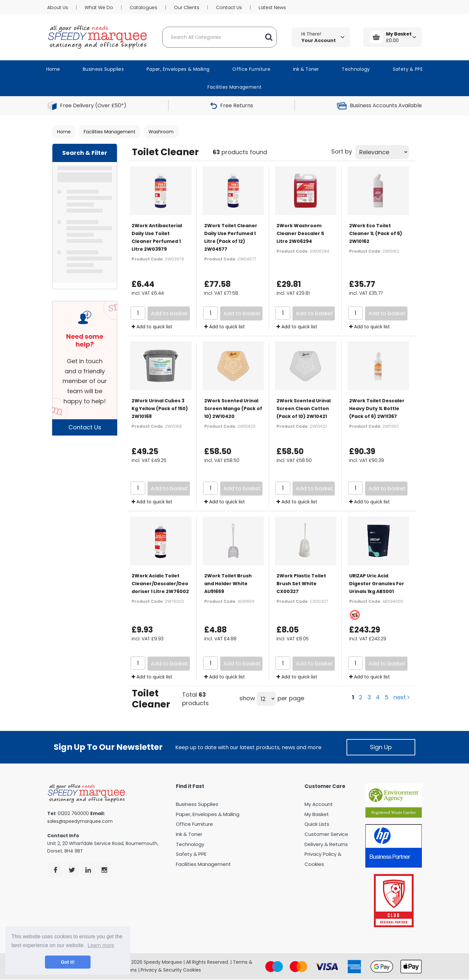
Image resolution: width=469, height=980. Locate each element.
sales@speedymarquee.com (80, 821)
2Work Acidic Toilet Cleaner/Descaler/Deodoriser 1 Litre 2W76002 (160, 584)
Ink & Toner (306, 69)
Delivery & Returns (326, 844)
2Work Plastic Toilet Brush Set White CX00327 (301, 584)
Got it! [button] (68, 962)
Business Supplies (103, 69)
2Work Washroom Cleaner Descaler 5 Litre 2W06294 (300, 233)
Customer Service (326, 834)
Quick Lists (317, 824)
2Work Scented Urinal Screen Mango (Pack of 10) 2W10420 (233, 408)
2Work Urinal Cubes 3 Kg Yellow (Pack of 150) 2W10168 (160, 408)
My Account (319, 804)
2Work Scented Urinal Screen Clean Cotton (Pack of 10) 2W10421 (304, 408)
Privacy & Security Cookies (171, 970)
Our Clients (187, 7)
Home (53, 69)
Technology (356, 69)
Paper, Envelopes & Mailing (178, 69)
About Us (58, 7)
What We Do (99, 7)
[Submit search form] (269, 37)
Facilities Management (235, 87)
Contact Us (229, 7)
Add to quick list (152, 327)
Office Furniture (251, 69)
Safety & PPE (408, 69)
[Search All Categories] (220, 37)
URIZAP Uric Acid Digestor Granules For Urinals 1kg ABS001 (377, 584)
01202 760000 (73, 813)
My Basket (317, 814)
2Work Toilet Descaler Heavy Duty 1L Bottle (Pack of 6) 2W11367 (377, 408)
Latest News (272, 7)
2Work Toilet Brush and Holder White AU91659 (228, 584)
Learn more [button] (101, 945)
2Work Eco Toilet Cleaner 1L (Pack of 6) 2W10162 (376, 233)
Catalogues (143, 7)
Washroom (161, 132)
